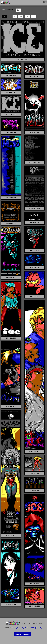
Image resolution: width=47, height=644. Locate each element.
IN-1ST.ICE (34, 251)
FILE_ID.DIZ (11, 115)
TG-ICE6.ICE (11, 338)
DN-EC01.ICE (34, 132)
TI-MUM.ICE (34, 584)
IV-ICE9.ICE (11, 278)
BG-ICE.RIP (11, 92)
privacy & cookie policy (29, 628)
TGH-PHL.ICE (11, 407)
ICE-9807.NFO (34, 209)
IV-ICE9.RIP (34, 268)
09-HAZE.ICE (11, 75)
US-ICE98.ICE (34, 606)
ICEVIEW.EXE (34, 223)
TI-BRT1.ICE (11, 536)
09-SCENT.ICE (34, 77)
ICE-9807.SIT (11, 224)
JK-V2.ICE (34, 296)
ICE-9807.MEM (11, 198)
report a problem (23, 634)
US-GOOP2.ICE (11, 604)
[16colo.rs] (6, 3)
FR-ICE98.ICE (11, 132)
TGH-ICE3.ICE (34, 452)
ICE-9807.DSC (34, 162)
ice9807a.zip (23, 59)
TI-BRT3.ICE (34, 491)
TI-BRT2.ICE (34, 473)
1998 (3, 10)
